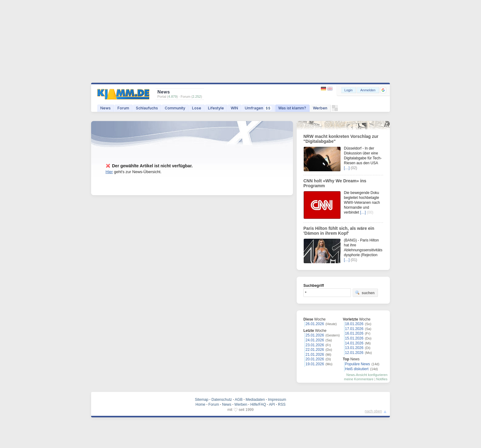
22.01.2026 (315, 350)
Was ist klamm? (292, 108)
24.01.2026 (315, 340)
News (106, 108)
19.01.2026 (315, 364)
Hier (109, 172)
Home (200, 404)
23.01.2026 (315, 345)
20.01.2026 (315, 359)
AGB (239, 400)
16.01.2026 (354, 333)
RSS (282, 404)
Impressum (277, 400)
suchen (365, 293)
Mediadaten (255, 400)
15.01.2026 (354, 338)
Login (349, 90)
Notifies (382, 379)
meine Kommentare (359, 379)
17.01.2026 (354, 329)
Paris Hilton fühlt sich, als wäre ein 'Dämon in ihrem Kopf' (339, 231)
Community (175, 108)
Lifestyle (216, 108)
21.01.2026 (315, 355)
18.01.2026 (354, 324)
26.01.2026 (315, 324)
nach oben (373, 411)
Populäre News (358, 364)
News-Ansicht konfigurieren (367, 375)
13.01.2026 (354, 348)
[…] (347, 168)
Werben (320, 108)
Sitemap (202, 400)
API (272, 404)
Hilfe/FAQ (258, 404)
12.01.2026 (354, 353)
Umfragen (258, 108)
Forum (123, 108)
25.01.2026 (315, 335)
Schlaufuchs (147, 108)
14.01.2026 (354, 343)
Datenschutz (222, 400)
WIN (234, 108)
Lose (197, 108)
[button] (383, 90)
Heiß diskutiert (357, 369)
